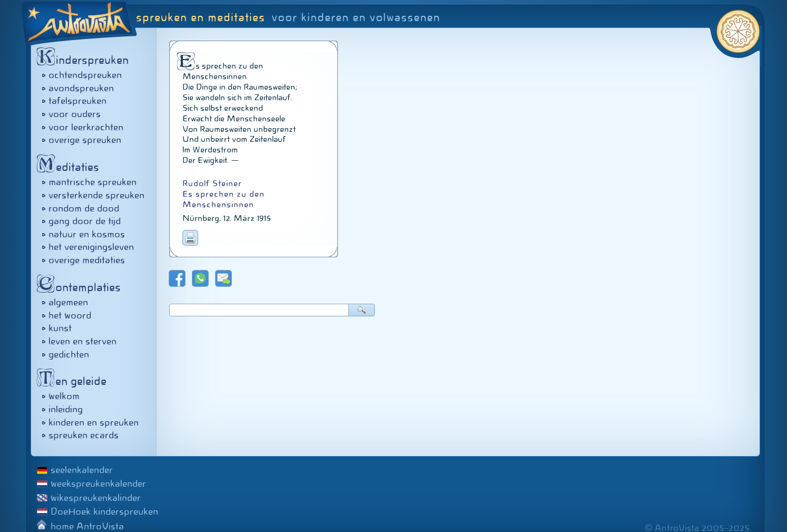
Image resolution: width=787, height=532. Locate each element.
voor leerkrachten (86, 127)
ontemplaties (81, 287)
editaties (71, 167)
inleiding (66, 409)
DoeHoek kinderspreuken (104, 511)
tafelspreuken (77, 101)
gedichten (69, 354)
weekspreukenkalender (98, 483)
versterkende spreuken (96, 195)
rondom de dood (84, 208)
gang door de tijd (85, 221)
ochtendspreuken (85, 75)
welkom (64, 396)
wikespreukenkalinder (96, 498)
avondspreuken (81, 88)
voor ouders (75, 114)
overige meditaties (87, 260)
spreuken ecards (84, 435)
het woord (70, 315)
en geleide (74, 381)
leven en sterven (82, 341)
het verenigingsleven (91, 247)
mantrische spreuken (93, 182)
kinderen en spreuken (94, 422)
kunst (60, 328)
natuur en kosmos (87, 234)
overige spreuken (85, 140)
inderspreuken (85, 60)
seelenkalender (82, 470)
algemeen (68, 302)
